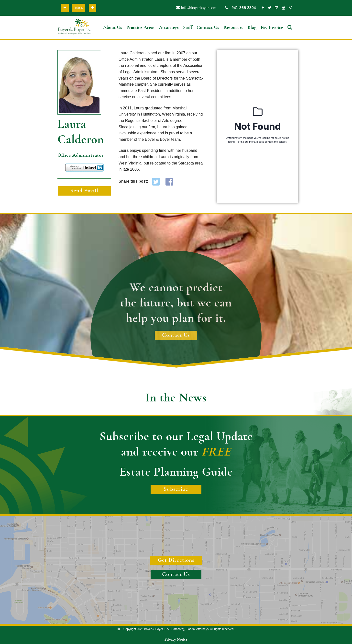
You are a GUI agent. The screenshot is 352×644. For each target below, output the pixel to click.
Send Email (84, 191)
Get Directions (176, 560)
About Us (113, 27)
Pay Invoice (272, 27)
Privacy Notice (176, 639)
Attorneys (169, 27)
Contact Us (208, 27)
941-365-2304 (240, 8)
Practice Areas (140, 27)
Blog (252, 27)
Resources (233, 27)
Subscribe (176, 489)
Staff (188, 27)
